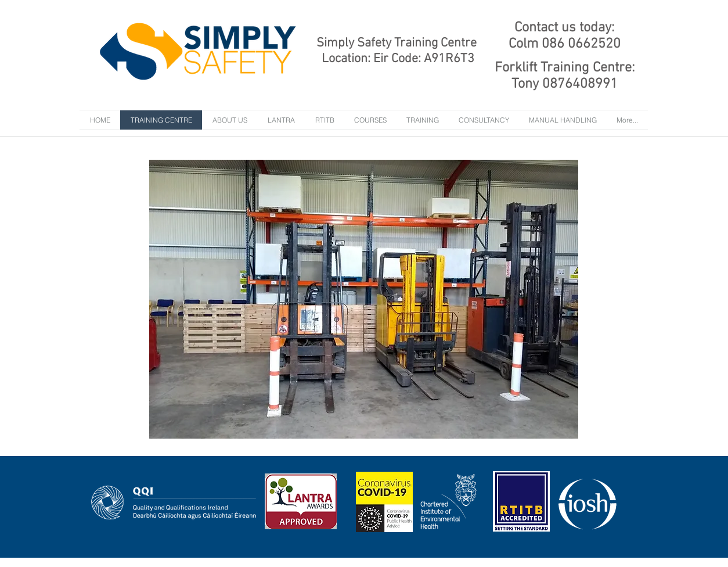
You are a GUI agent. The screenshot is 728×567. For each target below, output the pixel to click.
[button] (423, 120)
